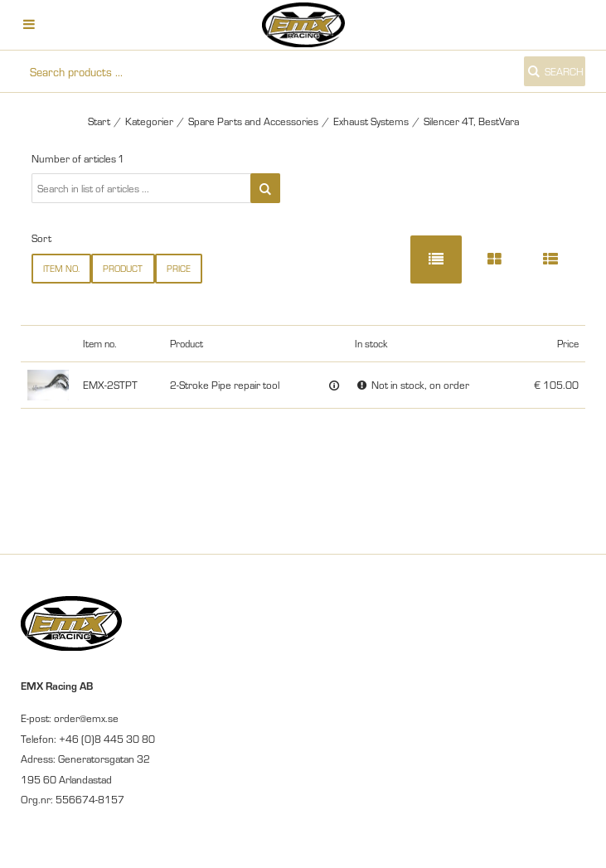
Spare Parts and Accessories (253, 121)
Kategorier (149, 121)
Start (99, 121)
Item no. (61, 268)
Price (179, 268)
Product (123, 268)
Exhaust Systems (371, 121)
